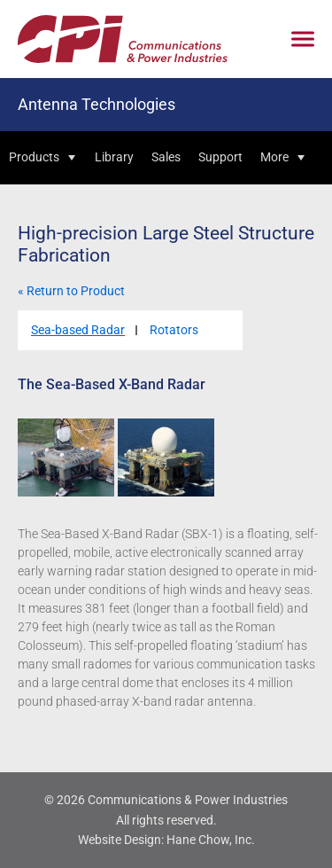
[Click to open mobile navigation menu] (303, 39)
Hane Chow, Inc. (211, 840)
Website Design (120, 840)
